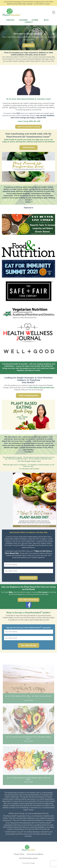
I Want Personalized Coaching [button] (29, 127)
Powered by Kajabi (29, 863)
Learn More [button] (29, 45)
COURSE (35, 20)
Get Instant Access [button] (29, 578)
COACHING (24, 20)
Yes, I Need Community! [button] (29, 600)
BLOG (47, 20)
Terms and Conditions (35, 854)
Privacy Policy (19, 854)
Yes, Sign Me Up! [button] (29, 645)
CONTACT (29, 22)
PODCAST (10, 20)
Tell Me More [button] (29, 148)
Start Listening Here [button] (29, 395)
